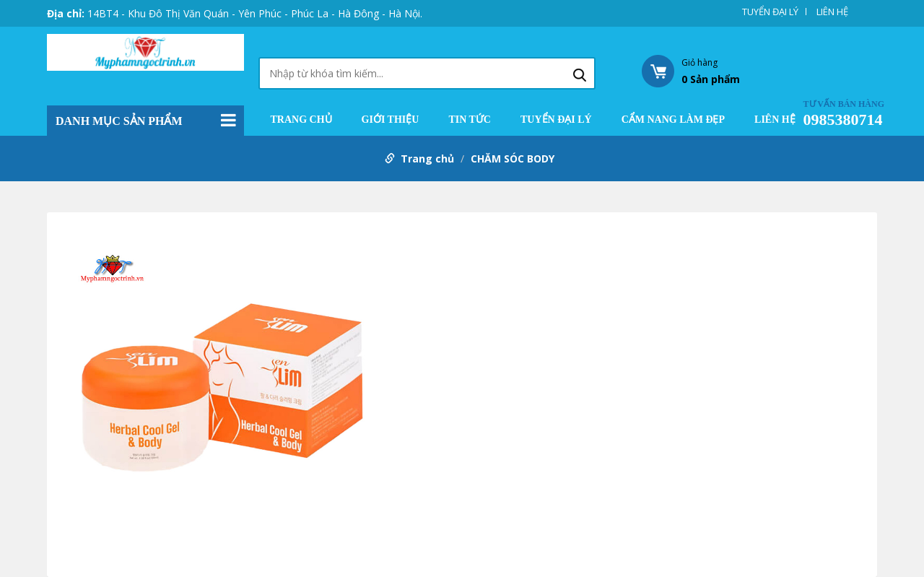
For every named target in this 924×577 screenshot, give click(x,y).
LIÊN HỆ (832, 12)
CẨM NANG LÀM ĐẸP (673, 120)
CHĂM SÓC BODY (513, 159)
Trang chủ (301, 120)
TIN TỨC (470, 120)
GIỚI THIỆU (391, 120)
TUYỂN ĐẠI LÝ (770, 12)
